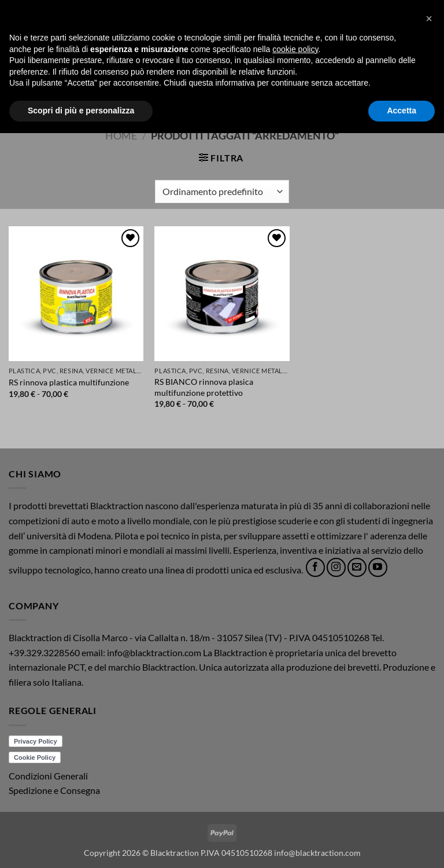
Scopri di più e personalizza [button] (81, 845)
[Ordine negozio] (222, 192)
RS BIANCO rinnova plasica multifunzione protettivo (204, 387)
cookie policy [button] (295, 784)
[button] (16, 57)
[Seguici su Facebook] (315, 567)
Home (121, 135)
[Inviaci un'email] (357, 567)
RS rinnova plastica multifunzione (69, 382)
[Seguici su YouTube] (378, 567)
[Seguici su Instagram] (336, 567)
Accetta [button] (402, 845)
